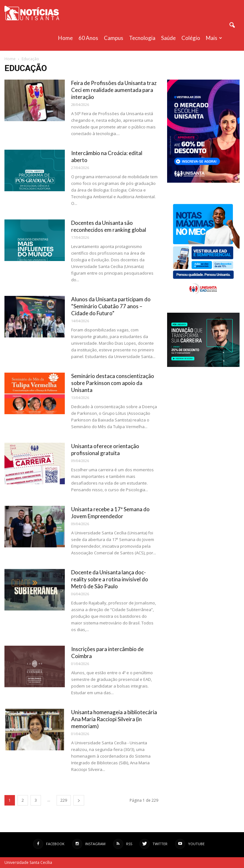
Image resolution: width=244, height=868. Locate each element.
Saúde (168, 38)
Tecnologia (142, 38)
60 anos (88, 38)
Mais (214, 38)
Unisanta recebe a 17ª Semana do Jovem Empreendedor (110, 513)
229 (64, 800)
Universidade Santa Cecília (28, 862)
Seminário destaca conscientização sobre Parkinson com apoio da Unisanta (113, 383)
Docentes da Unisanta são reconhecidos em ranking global (109, 226)
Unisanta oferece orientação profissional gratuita (105, 450)
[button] (232, 25)
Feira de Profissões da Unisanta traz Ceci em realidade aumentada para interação (114, 90)
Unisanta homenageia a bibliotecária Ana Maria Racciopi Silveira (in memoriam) (114, 719)
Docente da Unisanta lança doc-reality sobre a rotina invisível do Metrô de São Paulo (110, 579)
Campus (114, 38)
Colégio (191, 38)
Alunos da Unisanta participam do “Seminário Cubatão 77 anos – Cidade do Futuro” (111, 306)
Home (65, 38)
